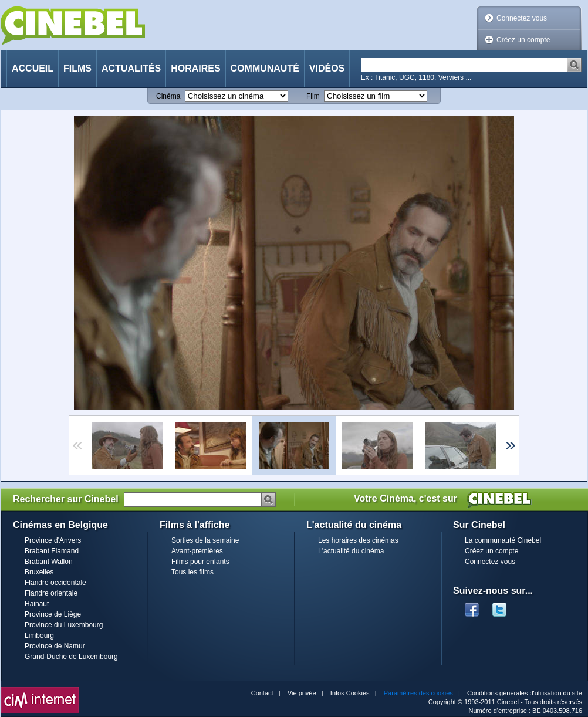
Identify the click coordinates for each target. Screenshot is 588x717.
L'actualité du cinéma (351, 551)
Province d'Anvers (53, 540)
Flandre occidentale (55, 583)
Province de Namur (55, 646)
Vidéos (327, 68)
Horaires (195, 68)
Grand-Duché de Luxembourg (71, 657)
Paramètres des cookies (418, 693)
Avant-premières (197, 551)
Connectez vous (522, 18)
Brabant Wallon (49, 562)
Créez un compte (523, 40)
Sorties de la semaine (205, 540)
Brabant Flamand (52, 551)
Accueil (33, 68)
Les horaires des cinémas (358, 540)
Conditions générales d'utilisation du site (525, 693)
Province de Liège (53, 614)
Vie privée (302, 693)
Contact (262, 693)
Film (313, 96)
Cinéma (168, 96)
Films (77, 68)
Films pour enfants (200, 562)
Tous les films (192, 572)
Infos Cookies (350, 693)
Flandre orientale (51, 593)
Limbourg (39, 635)
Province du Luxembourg (64, 625)
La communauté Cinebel (503, 540)
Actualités (131, 68)
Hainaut (37, 604)
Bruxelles (39, 572)
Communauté (265, 68)
